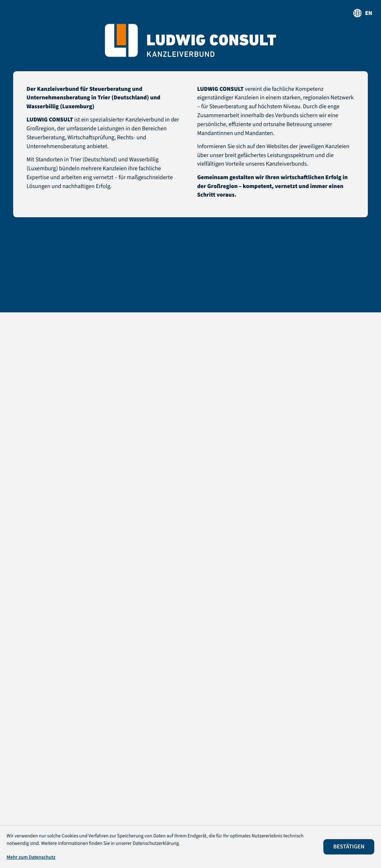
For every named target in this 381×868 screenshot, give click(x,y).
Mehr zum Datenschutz (31, 857)
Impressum (211, 816)
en (369, 13)
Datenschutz (171, 816)
